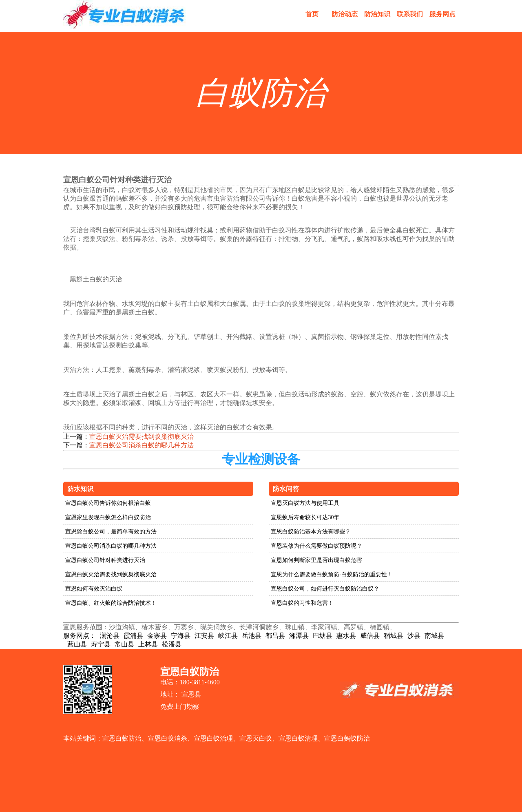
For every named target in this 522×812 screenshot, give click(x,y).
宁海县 (181, 636)
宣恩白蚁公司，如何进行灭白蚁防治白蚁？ (325, 589)
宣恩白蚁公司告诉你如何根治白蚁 (108, 503)
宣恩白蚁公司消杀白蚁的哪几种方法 (142, 445)
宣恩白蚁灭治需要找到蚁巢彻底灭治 (142, 437)
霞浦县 (133, 636)
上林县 (148, 644)
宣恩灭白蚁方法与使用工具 (305, 503)
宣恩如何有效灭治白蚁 (94, 589)
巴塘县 (323, 636)
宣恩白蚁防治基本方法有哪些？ (311, 532)
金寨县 (157, 636)
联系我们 (410, 14)
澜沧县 (110, 636)
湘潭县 (299, 636)
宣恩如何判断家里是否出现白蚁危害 (316, 560)
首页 (312, 14)
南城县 (434, 636)
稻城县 (394, 636)
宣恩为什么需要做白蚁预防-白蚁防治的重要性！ (332, 574)
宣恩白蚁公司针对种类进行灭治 (105, 560)
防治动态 (345, 14)
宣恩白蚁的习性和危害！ (302, 603)
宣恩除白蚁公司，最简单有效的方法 (111, 532)
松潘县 (172, 644)
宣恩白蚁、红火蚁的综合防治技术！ (111, 603)
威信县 (370, 636)
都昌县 (275, 636)
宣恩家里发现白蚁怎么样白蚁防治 (108, 517)
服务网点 (442, 14)
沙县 (414, 636)
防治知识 (377, 14)
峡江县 (228, 636)
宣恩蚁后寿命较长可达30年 (305, 517)
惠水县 (346, 636)
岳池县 (252, 636)
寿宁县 (101, 644)
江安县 (204, 636)
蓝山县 (77, 644)
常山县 (124, 644)
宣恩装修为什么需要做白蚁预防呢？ (316, 546)
